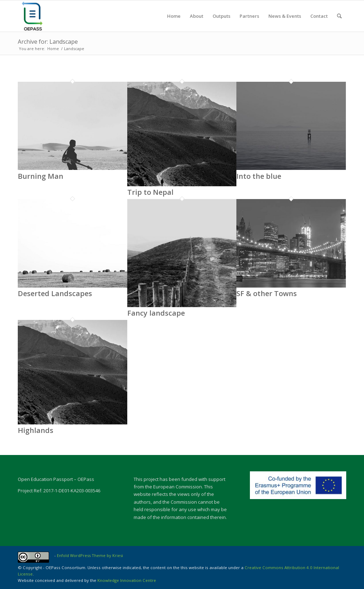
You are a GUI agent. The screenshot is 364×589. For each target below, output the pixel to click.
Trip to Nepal (150, 192)
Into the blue (259, 176)
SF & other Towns (267, 293)
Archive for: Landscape (48, 42)
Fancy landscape (156, 313)
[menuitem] (174, 16)
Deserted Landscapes (55, 293)
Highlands (36, 430)
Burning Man (41, 176)
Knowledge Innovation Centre (127, 580)
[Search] (339, 16)
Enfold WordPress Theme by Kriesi (90, 555)
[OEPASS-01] (32, 16)
